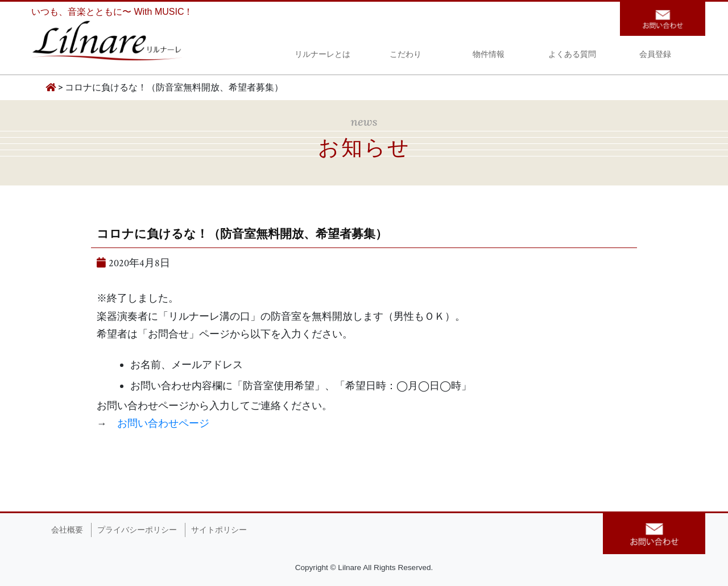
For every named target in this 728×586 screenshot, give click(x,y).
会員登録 (655, 56)
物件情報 (489, 56)
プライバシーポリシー (137, 530)
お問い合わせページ (163, 424)
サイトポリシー (219, 530)
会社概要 (67, 530)
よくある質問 (572, 56)
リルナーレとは (322, 56)
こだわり (406, 56)
